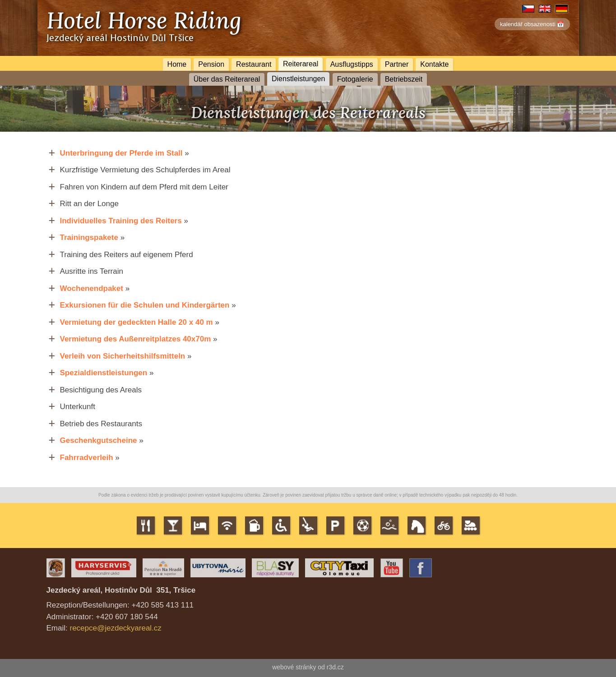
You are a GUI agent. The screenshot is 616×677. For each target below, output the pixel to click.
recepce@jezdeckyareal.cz (115, 628)
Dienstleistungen (298, 78)
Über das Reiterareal (227, 79)
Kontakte (434, 64)
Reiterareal (301, 64)
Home (177, 64)
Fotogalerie (355, 79)
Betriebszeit (404, 79)
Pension (211, 64)
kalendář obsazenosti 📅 (532, 24)
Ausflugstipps (352, 64)
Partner (397, 64)
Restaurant (254, 64)
